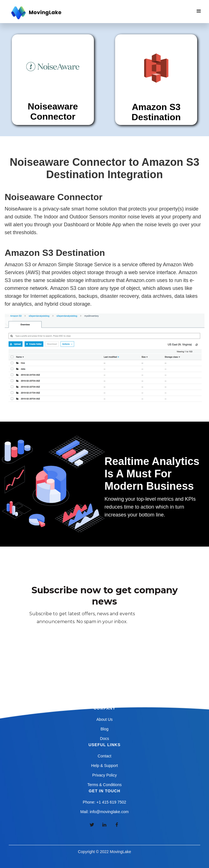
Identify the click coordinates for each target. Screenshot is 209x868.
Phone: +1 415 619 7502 (105, 802)
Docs (105, 739)
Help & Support (104, 766)
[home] (36, 13)
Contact (104, 756)
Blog (104, 729)
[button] (199, 11)
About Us (105, 719)
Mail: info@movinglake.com (104, 812)
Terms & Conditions (104, 785)
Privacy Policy (104, 775)
